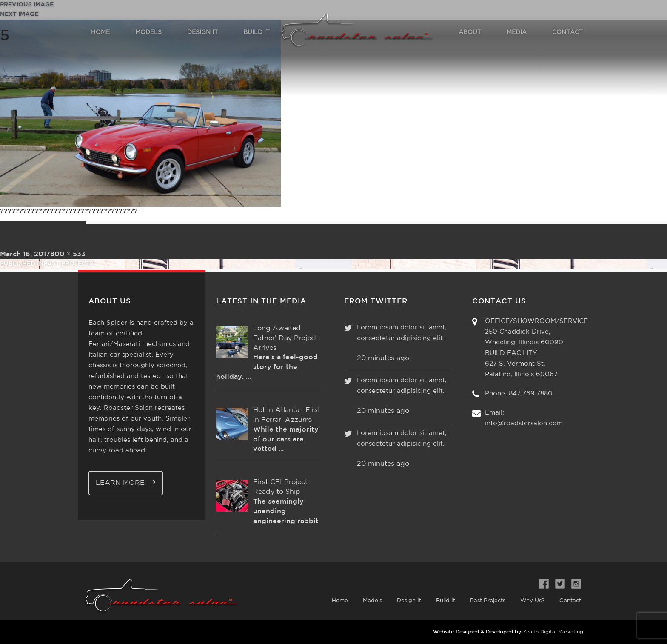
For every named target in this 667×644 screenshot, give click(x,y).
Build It (446, 601)
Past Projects (488, 601)
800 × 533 (68, 254)
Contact (570, 601)
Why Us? (532, 601)
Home (340, 601)
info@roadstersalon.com (524, 423)
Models (372, 601)
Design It (409, 601)
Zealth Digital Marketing (553, 632)
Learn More (126, 482)
